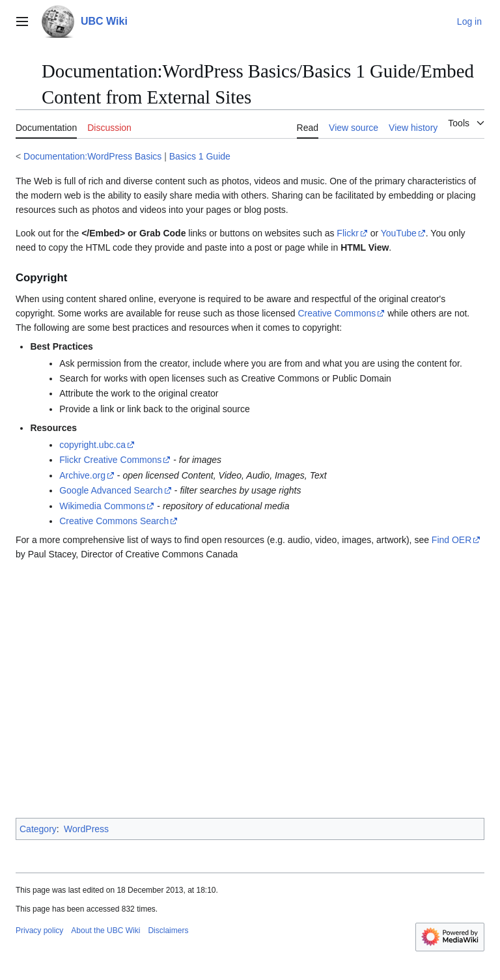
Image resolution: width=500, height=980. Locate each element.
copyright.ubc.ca (92, 445)
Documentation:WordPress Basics (92, 156)
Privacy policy (39, 931)
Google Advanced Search (111, 490)
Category (38, 829)
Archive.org (82, 475)
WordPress (86, 829)
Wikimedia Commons (102, 506)
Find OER (451, 540)
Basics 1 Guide (200, 156)
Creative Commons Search (114, 521)
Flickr (347, 233)
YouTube (399, 233)
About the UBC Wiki (105, 931)
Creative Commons (337, 313)
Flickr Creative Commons (110, 460)
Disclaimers (168, 931)
